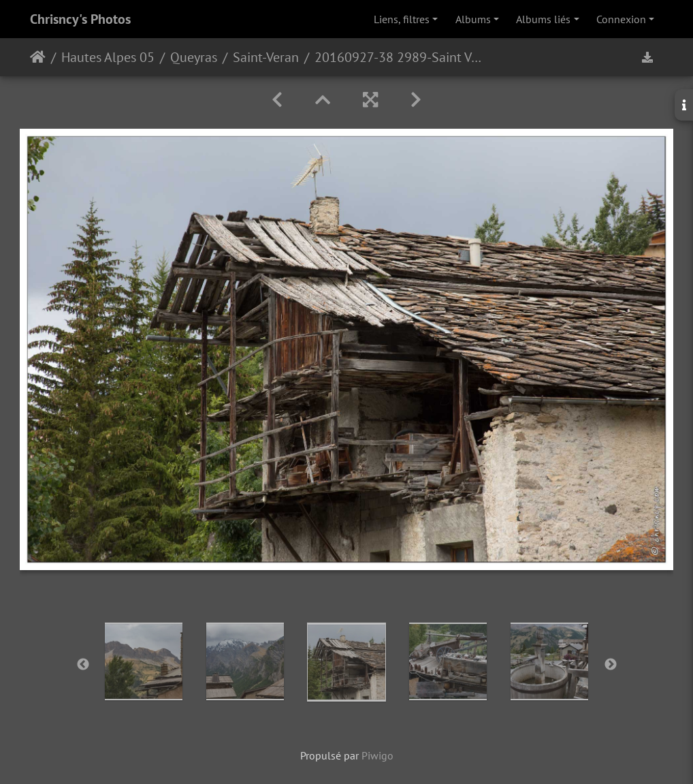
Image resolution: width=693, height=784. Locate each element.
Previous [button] (83, 665)
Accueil (38, 57)
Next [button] (611, 665)
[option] (144, 661)
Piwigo (377, 755)
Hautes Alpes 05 (108, 57)
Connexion (621, 19)
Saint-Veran (266, 57)
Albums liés (543, 19)
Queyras (194, 57)
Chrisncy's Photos (80, 19)
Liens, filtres (402, 19)
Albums (473, 19)
